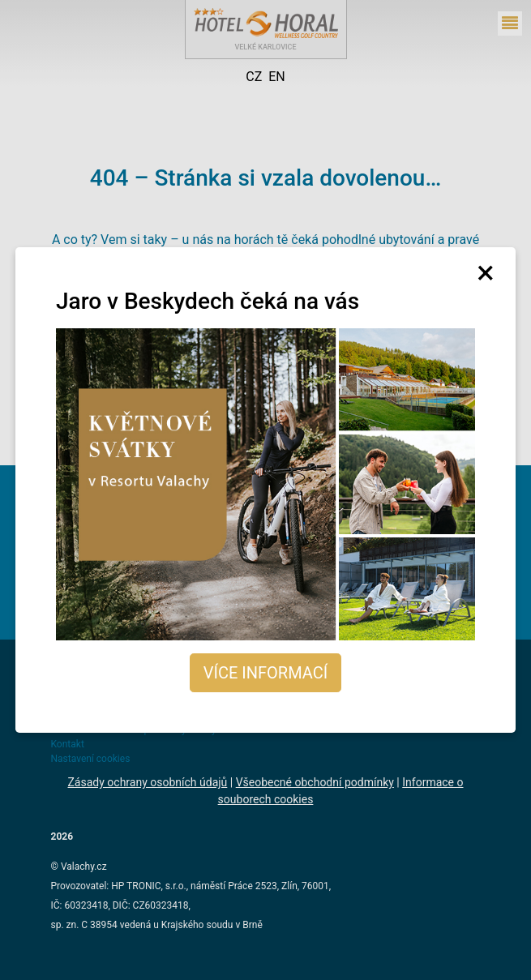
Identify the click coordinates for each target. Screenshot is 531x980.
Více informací (265, 673)
